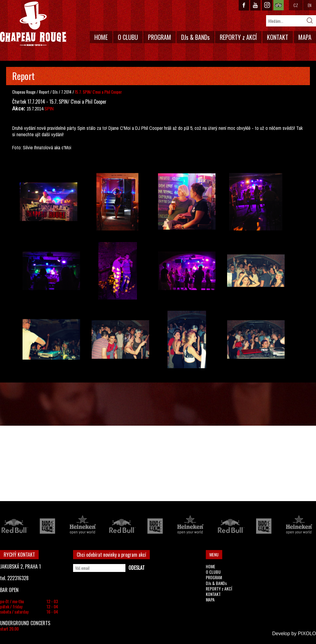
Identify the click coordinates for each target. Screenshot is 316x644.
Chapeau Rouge (24, 92)
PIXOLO (307, 634)
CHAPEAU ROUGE (33, 24)
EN (310, 5)
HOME (101, 37)
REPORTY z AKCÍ (238, 37)
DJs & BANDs (195, 37)
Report (44, 92)
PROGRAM (160, 37)
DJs (56, 92)
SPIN (49, 109)
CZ (296, 5)
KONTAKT (278, 37)
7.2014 (66, 92)
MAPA (305, 37)
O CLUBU (128, 37)
